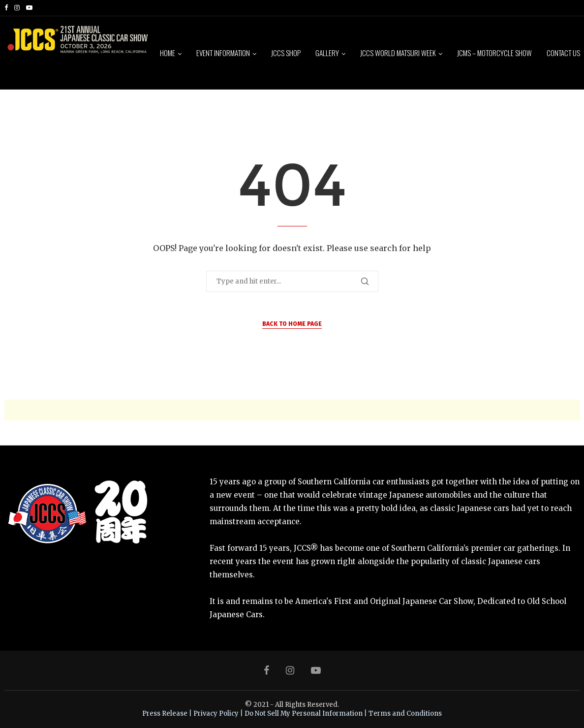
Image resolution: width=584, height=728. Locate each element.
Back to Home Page (292, 324)
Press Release (165, 713)
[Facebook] (6, 8)
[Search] (575, 128)
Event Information (223, 53)
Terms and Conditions (405, 713)
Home (168, 53)
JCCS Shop (286, 53)
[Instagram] (17, 8)
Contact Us (563, 53)
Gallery (327, 53)
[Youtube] (29, 8)
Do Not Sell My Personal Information (304, 713)
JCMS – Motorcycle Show (494, 53)
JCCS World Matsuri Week (398, 53)
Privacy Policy (216, 713)
